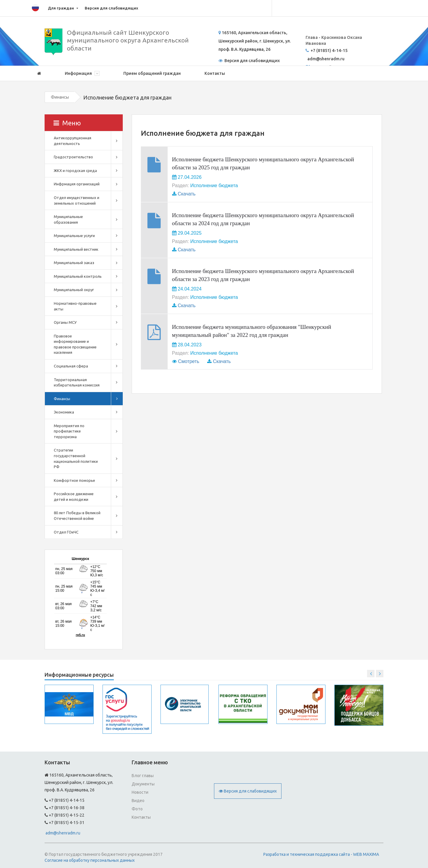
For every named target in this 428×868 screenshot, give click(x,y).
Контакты (215, 73)
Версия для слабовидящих (111, 8)
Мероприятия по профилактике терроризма (69, 431)
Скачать (187, 194)
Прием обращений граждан (152, 73)
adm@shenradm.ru (63, 833)
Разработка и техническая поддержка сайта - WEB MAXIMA (321, 854)
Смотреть (189, 361)
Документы (143, 784)
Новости (140, 792)
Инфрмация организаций (77, 184)
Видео (138, 801)
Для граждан (61, 8)
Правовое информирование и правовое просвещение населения (75, 344)
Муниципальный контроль (78, 276)
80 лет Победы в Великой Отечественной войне (77, 516)
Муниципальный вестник (76, 249)
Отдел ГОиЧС (66, 532)
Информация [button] (82, 73)
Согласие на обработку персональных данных (90, 860)
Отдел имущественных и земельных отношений (77, 200)
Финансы (60, 97)
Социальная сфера (71, 366)
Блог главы (143, 776)
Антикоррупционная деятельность (73, 141)
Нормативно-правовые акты (75, 306)
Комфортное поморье (74, 480)
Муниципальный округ (74, 290)
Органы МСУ (65, 322)
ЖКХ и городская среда (75, 171)
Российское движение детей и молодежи (74, 497)
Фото (137, 809)
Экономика (64, 412)
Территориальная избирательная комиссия (77, 382)
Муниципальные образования (68, 219)
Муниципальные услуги (74, 236)
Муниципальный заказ (74, 263)
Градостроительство (73, 157)
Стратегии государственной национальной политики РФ (76, 458)
